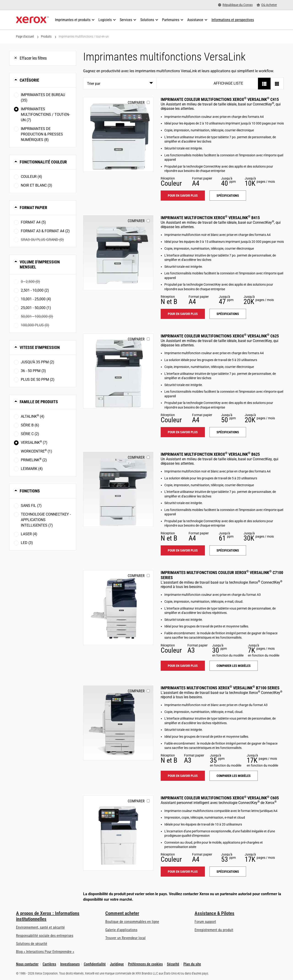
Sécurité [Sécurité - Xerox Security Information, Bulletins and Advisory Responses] (173, 964)
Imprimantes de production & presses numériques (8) (42, 134)
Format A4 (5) (33, 222)
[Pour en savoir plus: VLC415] (118, 134)
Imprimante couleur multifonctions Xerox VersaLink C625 (220, 336)
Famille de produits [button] (39, 402)
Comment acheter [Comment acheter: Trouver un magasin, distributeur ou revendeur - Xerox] (122, 913)
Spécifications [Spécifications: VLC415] (228, 196)
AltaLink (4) (33, 416)
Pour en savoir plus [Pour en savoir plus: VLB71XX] (183, 776)
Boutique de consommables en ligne (132, 922)
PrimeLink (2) (34, 460)
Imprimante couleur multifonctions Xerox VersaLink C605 (220, 798)
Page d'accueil (25, 36)
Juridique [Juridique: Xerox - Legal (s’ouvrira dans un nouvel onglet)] (117, 964)
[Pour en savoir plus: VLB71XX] (118, 723)
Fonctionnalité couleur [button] (43, 162)
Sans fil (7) (31, 506)
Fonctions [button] (30, 491)
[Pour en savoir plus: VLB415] (118, 253)
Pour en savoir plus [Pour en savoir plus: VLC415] (183, 196)
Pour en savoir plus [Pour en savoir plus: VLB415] (183, 314)
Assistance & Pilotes (214, 913)
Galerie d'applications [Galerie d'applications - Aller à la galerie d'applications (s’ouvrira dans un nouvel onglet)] (121, 930)
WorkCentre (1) (37, 451)
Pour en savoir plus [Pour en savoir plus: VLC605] (183, 872)
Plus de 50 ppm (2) (38, 380)
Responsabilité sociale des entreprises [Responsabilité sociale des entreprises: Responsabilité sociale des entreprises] (45, 936)
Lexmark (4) (32, 469)
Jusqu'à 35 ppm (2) (38, 362)
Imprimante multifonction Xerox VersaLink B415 (210, 218)
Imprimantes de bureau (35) (43, 98)
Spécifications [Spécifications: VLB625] (228, 550)
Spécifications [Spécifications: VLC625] (228, 432)
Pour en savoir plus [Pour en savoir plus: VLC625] (183, 432)
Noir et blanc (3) (37, 185)
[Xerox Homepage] (32, 20)
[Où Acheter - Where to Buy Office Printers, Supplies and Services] (267, 5)
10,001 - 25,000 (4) (36, 299)
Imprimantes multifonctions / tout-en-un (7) (45, 115)
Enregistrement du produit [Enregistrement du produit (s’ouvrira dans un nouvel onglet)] (214, 930)
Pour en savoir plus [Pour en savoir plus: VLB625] (183, 550)
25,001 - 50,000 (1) (36, 308)
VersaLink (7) (34, 442)
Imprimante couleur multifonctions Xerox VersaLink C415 (220, 99)
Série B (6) (30, 425)
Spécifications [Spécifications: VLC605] (228, 872)
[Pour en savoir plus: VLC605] (118, 833)
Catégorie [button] (29, 80)
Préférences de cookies (145, 964)
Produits (46, 36)
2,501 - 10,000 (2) (35, 290)
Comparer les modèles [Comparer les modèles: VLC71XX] (234, 666)
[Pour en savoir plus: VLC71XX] (118, 608)
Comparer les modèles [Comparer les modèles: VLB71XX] (234, 776)
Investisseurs (70, 964)
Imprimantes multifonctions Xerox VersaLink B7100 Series (220, 688)
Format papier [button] (33, 208)
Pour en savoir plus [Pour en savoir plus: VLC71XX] (183, 666)
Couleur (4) (31, 177)
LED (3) (27, 543)
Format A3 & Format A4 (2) (45, 231)
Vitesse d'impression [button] (40, 347)
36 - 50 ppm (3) (33, 371)
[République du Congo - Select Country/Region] (235, 5)
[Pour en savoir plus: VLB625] (118, 489)
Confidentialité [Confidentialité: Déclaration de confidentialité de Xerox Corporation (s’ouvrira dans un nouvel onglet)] (95, 964)
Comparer (136, 103)
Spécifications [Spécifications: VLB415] (228, 314)
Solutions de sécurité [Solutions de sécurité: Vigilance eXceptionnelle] (32, 944)
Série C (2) (30, 434)
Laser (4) (29, 534)
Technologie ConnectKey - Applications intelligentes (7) (46, 520)
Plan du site (192, 964)
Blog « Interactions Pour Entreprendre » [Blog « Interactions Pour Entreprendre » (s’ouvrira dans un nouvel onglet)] (45, 952)
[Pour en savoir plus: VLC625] (118, 371)
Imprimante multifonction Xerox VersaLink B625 (210, 454)
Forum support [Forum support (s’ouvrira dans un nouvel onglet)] (205, 922)
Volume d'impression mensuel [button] (40, 264)
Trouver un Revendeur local (125, 938)
